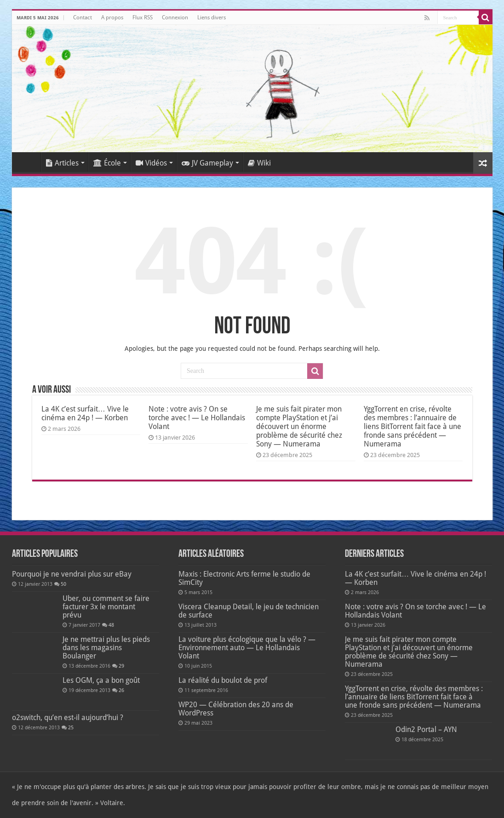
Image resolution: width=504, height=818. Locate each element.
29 (121, 666)
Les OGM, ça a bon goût (101, 680)
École (107, 163)
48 (111, 625)
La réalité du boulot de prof (223, 680)
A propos (112, 17)
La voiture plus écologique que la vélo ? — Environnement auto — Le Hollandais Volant (247, 648)
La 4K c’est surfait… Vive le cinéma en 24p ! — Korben (85, 413)
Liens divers (212, 17)
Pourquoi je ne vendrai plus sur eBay (72, 574)
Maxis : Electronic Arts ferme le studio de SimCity (244, 578)
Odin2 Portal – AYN (426, 729)
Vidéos (151, 163)
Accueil (29, 162)
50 (63, 584)
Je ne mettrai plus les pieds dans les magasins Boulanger (106, 648)
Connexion (175, 17)
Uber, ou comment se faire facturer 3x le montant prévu (106, 607)
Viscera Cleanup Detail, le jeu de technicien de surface (249, 611)
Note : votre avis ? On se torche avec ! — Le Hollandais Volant (197, 418)
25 (71, 728)
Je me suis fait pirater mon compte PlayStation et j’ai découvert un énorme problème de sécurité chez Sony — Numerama (299, 426)
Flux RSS (143, 17)
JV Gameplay (207, 163)
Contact (83, 17)
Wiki (259, 163)
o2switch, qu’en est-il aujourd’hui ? (68, 718)
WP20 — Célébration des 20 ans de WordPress (236, 709)
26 (121, 690)
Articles (62, 163)
